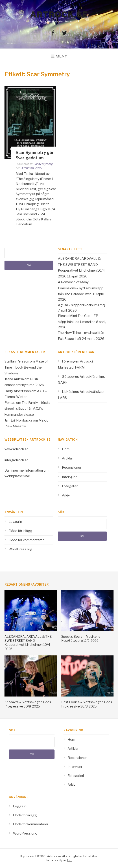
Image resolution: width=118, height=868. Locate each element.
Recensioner (72, 468)
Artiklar (67, 458)
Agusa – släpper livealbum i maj (81, 305)
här (28, 476)
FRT (70, 860)
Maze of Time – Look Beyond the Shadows (26, 367)
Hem (66, 449)
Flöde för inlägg (20, 531)
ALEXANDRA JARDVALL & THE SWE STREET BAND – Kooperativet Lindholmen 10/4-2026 (28, 643)
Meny (61, 56)
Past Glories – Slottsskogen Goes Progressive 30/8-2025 (87, 704)
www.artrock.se (16, 449)
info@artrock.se (16, 460)
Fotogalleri (70, 486)
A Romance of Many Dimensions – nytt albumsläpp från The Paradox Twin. (81, 288)
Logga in (15, 522)
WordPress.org (20, 549)
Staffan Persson (17, 361)
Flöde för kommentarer (26, 540)
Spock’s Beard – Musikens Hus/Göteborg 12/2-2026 (81, 638)
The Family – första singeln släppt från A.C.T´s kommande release (27, 409)
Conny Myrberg (43, 164)
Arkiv (66, 495)
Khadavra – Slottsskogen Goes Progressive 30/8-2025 (28, 704)
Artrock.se (59, 15)
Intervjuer (69, 477)
